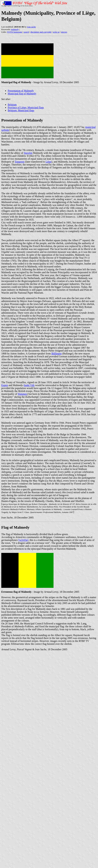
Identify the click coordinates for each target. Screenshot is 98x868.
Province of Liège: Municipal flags (26, 107)
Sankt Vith (29, 385)
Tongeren (20, 162)
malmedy (15, 29)
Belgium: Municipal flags (21, 110)
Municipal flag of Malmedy (22, 94)
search (26, 32)
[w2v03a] (23, 540)
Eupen (5, 385)
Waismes (22, 394)
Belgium (12, 105)
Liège (49, 162)
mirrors (64, 32)
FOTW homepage (15, 32)
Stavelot (28, 153)
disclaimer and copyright (41, 32)
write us (56, 32)
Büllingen (56, 354)
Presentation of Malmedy (21, 91)
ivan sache (32, 27)
